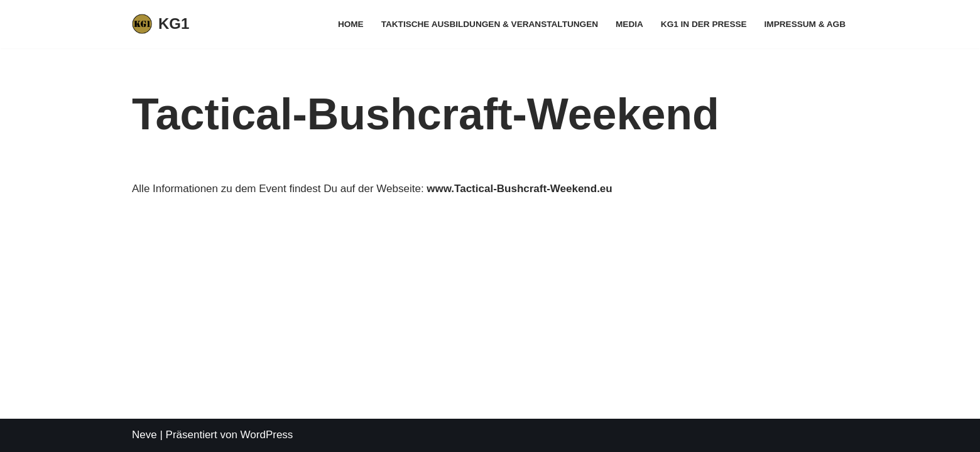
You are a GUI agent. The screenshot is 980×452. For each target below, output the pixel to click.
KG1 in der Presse (704, 24)
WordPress (267, 435)
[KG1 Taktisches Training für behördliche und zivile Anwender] (161, 24)
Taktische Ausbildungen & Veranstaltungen (490, 24)
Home (351, 24)
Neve (144, 435)
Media (629, 24)
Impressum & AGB (805, 24)
